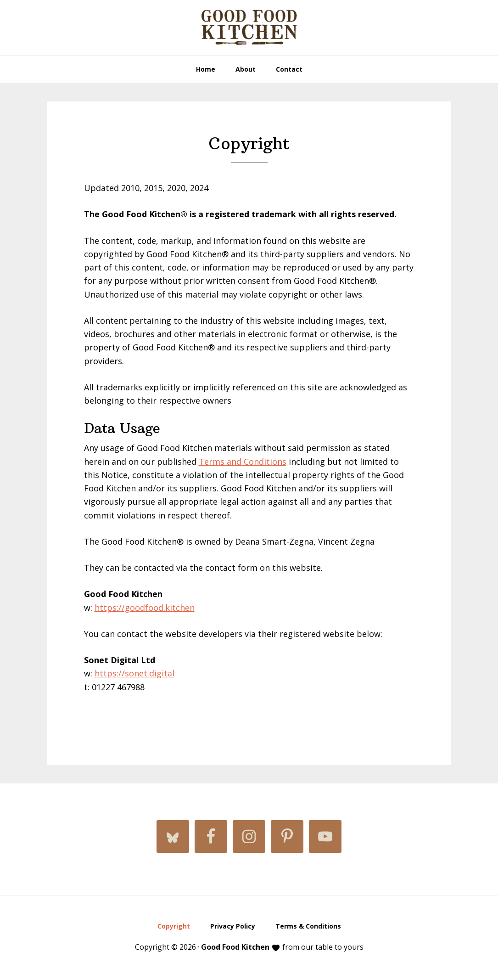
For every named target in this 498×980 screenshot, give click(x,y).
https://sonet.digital (134, 673)
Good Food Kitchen (249, 28)
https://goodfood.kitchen (145, 608)
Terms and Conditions (243, 462)
